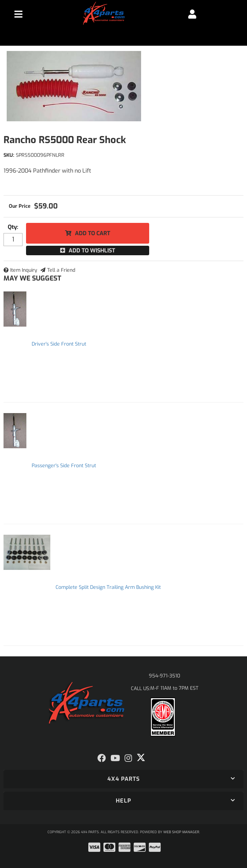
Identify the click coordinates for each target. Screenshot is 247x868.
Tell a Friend (61, 270)
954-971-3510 (164, 676)
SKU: (9, 155)
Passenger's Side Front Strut (64, 466)
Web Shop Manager (181, 832)
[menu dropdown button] (19, 14)
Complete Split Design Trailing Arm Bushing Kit (108, 587)
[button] (123, 779)
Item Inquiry (24, 270)
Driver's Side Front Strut (59, 344)
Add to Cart (93, 233)
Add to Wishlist (92, 250)
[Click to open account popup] (192, 14)
